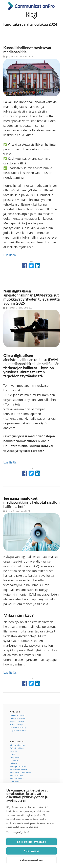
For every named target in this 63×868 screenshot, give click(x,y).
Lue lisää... (11, 255)
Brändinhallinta (17, 748)
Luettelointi (15, 781)
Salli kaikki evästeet (32, 842)
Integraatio (15, 757)
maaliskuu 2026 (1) (18, 715)
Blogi (32, 14)
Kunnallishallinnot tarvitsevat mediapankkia (27, 50)
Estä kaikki (31, 851)
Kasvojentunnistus (18, 766)
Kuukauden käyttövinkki (21, 772)
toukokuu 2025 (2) (18, 727)
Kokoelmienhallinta (19, 769)
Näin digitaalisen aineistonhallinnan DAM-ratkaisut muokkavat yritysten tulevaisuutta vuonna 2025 (32, 297)
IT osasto (14, 760)
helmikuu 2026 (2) (18, 718)
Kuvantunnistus (17, 778)
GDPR (13, 754)
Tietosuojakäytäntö (18, 832)
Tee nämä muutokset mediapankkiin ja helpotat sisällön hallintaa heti (31, 502)
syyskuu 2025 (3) (17, 721)
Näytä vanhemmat (18, 730)
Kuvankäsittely (16, 775)
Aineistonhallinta (17, 745)
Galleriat (14, 751)
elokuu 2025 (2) (17, 724)
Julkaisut (14, 763)
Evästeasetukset (32, 860)
